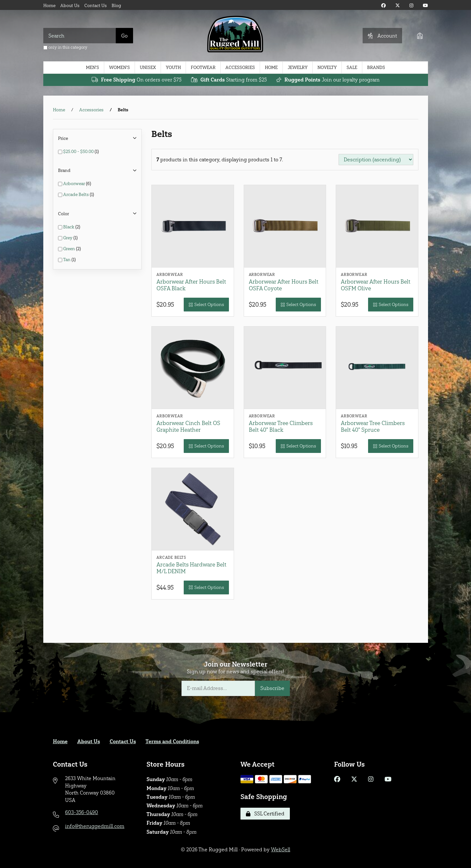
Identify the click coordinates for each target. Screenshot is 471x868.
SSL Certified (265, 814)
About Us (70, 6)
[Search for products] (80, 36)
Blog (116, 6)
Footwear (203, 68)
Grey (68, 238)
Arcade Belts (76, 195)
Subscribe (272, 688)
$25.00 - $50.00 (79, 152)
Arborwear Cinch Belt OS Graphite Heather (188, 426)
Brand (97, 170)
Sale (352, 68)
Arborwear (75, 184)
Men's (93, 68)
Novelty (327, 68)
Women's (119, 68)
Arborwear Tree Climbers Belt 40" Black (281, 426)
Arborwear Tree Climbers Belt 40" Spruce (373, 426)
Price (97, 138)
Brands (376, 68)
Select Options (206, 305)
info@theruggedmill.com (95, 826)
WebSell (281, 850)
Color (97, 214)
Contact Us (96, 6)
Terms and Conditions (172, 741)
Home (49, 6)
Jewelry (298, 68)
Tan (67, 260)
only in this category (65, 47)
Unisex (148, 68)
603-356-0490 (82, 812)
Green (70, 249)
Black (69, 227)
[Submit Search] (124, 36)
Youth (173, 68)
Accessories (240, 68)
